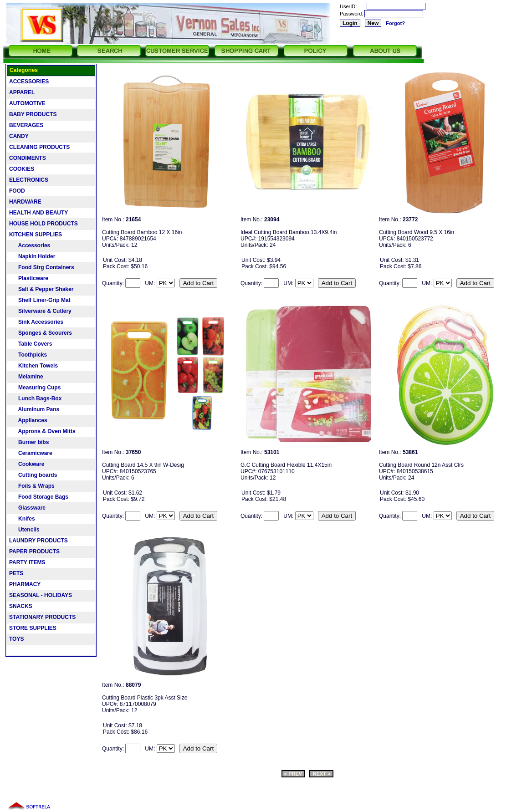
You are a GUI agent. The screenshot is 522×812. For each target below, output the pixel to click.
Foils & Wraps (32, 486)
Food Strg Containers (42, 267)
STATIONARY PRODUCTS (42, 617)
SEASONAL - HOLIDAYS (41, 595)
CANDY (19, 136)
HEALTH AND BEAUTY (38, 213)
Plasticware (29, 278)
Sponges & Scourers (41, 333)
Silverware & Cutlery (40, 311)
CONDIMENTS (28, 158)
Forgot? (395, 23)
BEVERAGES (26, 125)
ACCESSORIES (29, 82)
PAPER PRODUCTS (34, 552)
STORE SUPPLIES (33, 628)
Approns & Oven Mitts (42, 431)
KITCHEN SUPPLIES (36, 235)
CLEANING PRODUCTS (39, 147)
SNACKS (21, 606)
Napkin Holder (32, 256)
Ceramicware (31, 453)
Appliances (28, 420)
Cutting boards (33, 475)
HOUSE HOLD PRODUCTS (43, 224)
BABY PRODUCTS (33, 114)
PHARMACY (25, 584)
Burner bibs (29, 442)
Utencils (24, 530)
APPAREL (22, 92)
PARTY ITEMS (27, 562)
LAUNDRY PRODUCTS (38, 541)
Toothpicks (28, 355)
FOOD (17, 191)
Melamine (26, 377)
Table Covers (31, 344)
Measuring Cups (35, 388)
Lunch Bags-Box (35, 398)
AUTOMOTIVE (27, 103)
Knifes (22, 519)
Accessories (30, 245)
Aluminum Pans (34, 409)
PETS (16, 573)
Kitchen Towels (33, 366)
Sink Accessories (36, 322)
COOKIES (22, 169)
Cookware (27, 464)
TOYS (16, 639)
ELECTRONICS (29, 180)
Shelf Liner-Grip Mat (40, 300)
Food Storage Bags (39, 497)
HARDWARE (25, 202)
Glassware (27, 508)
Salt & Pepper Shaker (41, 289)
